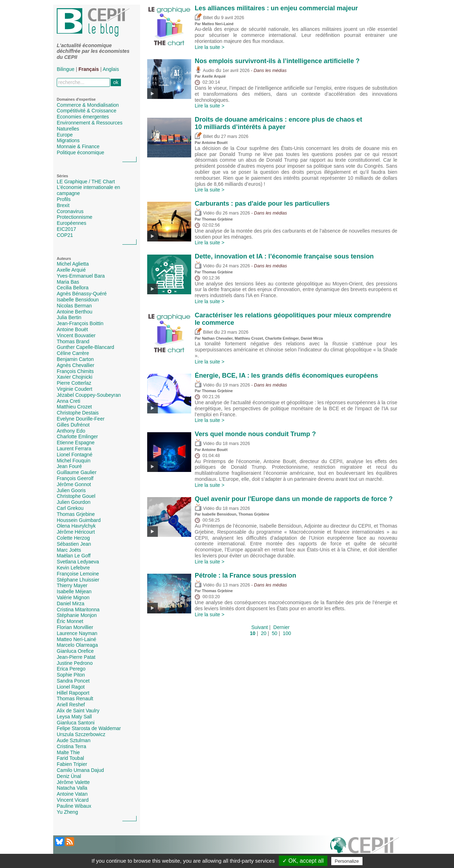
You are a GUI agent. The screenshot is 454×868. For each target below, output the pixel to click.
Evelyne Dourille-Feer (81, 419)
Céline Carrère (73, 353)
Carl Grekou (70, 508)
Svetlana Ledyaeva (78, 562)
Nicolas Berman (74, 306)
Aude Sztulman (74, 740)
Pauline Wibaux (74, 806)
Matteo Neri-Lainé (76, 639)
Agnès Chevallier (76, 365)
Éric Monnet (70, 621)
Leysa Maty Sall (74, 717)
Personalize (347, 861)
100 (287, 633)
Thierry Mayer (72, 585)
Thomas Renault (75, 699)
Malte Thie (68, 752)
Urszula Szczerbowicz (81, 734)
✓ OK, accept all (303, 861)
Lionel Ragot (71, 687)
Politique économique (81, 152)
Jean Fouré (69, 466)
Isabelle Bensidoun (78, 300)
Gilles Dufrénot (73, 425)
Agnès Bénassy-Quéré (82, 294)
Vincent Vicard (73, 800)
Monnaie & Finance (78, 146)
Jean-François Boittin (80, 323)
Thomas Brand (73, 341)
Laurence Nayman (77, 633)
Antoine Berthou (74, 312)
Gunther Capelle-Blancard (85, 347)
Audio (204, 71)
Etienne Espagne (76, 443)
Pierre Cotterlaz (74, 383)
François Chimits (75, 371)
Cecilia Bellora (73, 288)
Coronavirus (70, 211)
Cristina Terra (71, 746)
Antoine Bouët (72, 329)
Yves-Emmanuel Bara (81, 276)
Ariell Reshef (71, 705)
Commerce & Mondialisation (88, 105)
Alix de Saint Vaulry (78, 711)
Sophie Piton (71, 675)
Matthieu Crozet (74, 407)
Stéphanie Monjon (77, 615)
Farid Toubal (70, 758)
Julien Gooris (71, 490)
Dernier (282, 627)
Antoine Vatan (72, 794)
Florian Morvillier (75, 627)
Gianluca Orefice (75, 651)
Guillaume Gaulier (77, 472)
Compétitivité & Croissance (87, 111)
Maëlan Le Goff (74, 556)
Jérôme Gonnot (74, 484)
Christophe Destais (78, 413)
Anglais (111, 69)
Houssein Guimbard (79, 520)
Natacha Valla (72, 788)
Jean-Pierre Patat (76, 657)
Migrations (68, 140)
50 (275, 633)
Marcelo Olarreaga (77, 645)
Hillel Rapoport (73, 693)
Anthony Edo (71, 431)
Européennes (71, 223)
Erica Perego (71, 669)
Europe (65, 135)
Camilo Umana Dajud (80, 770)
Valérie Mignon (73, 597)
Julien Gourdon (74, 502)
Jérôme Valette (73, 782)
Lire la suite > (210, 47)
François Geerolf (75, 478)
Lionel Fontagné (74, 455)
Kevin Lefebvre (73, 568)
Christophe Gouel (76, 496)
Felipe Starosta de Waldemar (89, 728)
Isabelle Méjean (74, 591)
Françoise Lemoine (78, 574)
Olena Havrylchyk (76, 526)
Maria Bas (68, 282)
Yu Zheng (67, 812)
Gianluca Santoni (76, 723)
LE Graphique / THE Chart (86, 182)
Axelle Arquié (71, 270)
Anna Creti (68, 401)
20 (264, 633)
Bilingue (66, 69)
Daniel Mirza (71, 603)
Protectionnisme (74, 217)
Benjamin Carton (75, 359)
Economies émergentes (83, 117)
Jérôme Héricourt (76, 532)
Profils (64, 199)
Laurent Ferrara (74, 449)
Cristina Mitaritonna (78, 610)
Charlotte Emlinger (77, 436)
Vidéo (204, 213)
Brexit (63, 205)
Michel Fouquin (74, 461)
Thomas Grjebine (76, 514)
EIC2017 (66, 229)
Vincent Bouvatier (76, 335)
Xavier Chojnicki (74, 377)
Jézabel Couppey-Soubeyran (89, 395)
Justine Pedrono (75, 663)
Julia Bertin (69, 317)
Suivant (260, 627)
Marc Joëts (69, 550)
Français (89, 69)
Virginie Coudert (74, 389)
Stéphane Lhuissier (78, 580)
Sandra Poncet (73, 681)
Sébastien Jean (74, 544)
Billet (204, 18)
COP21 (65, 235)
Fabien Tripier (72, 764)
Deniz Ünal (69, 776)
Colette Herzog (73, 538)
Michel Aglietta (73, 264)
